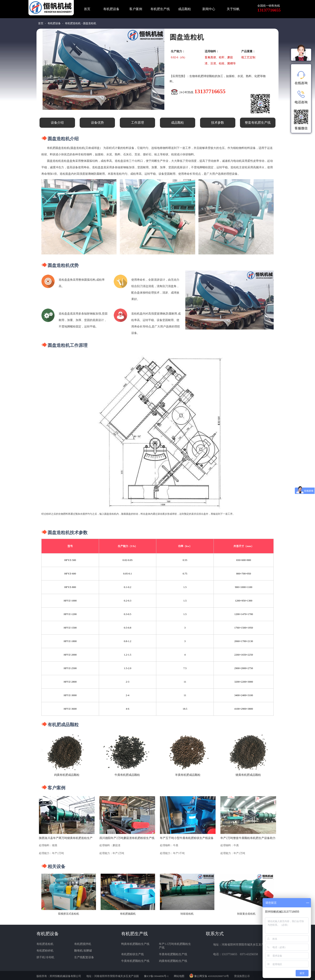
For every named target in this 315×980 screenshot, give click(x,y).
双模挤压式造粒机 (69, 914)
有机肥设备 (111, 9)
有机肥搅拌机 (83, 944)
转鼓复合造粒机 (246, 914)
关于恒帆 (233, 9)
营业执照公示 (242, 976)
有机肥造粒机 (73, 23)
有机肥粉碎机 (45, 951)
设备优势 (97, 123)
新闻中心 (209, 9)
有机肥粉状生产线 (132, 954)
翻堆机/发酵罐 (83, 951)
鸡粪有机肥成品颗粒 (67, 775)
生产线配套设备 (84, 957)
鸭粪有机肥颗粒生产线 (135, 944)
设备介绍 (57, 123)
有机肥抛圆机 (128, 914)
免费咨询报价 (209, 107)
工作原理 (138, 123)
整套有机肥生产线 (258, 123)
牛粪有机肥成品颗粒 (127, 775)
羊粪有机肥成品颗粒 (188, 775)
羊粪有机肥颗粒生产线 (173, 954)
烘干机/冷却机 (45, 957)
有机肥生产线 (160, 9)
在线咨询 (301, 78)
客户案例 (136, 9)
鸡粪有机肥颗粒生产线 (173, 961)
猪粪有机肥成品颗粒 (248, 775)
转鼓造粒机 (187, 914)
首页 (87, 9)
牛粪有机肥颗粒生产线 (135, 961)
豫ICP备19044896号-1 (156, 976)
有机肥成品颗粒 (63, 725)
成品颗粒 (185, 9)
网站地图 (179, 976)
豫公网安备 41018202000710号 (212, 976)
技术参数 (218, 123)
